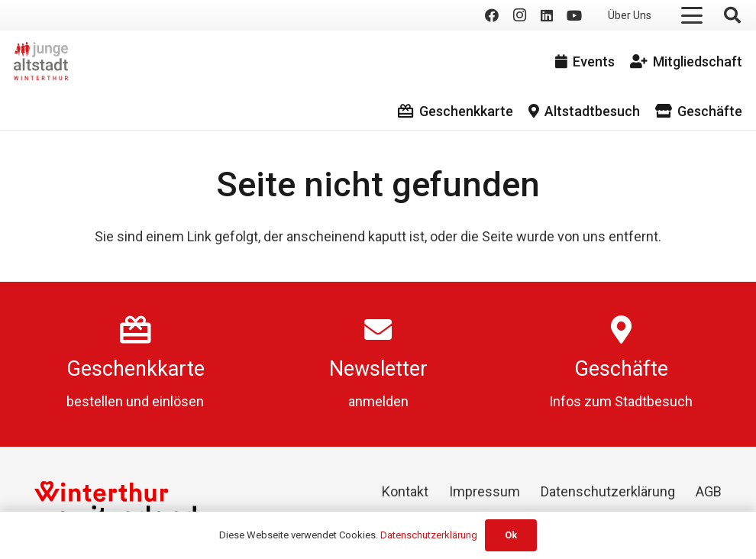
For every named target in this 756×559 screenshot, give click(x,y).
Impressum (485, 491)
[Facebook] (492, 15)
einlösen (178, 401)
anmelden (378, 401)
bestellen (95, 401)
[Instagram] (519, 15)
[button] (692, 15)
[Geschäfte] (621, 330)
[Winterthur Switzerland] (115, 502)
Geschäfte (621, 369)
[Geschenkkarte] (136, 330)
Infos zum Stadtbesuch (621, 401)
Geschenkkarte (136, 369)
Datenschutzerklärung (608, 491)
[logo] (41, 61)
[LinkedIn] (547, 15)
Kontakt (405, 491)
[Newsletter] (378, 330)
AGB (709, 491)
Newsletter (378, 369)
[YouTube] (574, 15)
